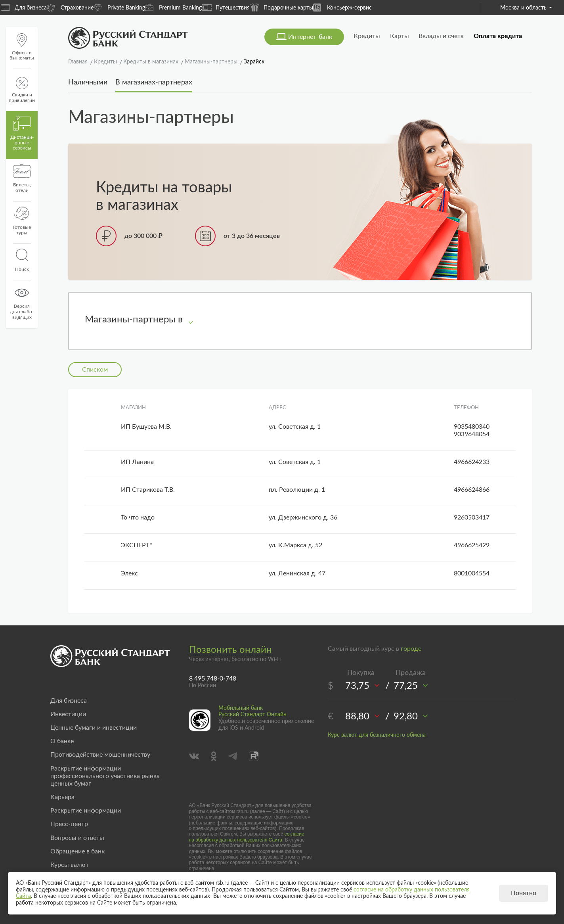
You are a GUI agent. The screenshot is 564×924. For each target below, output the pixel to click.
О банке (62, 741)
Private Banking (119, 7)
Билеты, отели (22, 178)
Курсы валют (70, 865)
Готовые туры (22, 221)
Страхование (70, 7)
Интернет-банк (310, 37)
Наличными (88, 82)
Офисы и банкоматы (22, 47)
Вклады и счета (441, 36)
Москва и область (526, 8)
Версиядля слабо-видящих (22, 303)
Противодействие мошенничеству (100, 755)
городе (411, 649)
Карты (400, 36)
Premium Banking (173, 7)
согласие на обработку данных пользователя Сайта (247, 837)
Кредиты (367, 36)
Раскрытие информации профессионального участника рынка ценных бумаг (105, 776)
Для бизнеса (24, 8)
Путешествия (226, 8)
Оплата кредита (498, 36)
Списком (95, 370)
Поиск (22, 260)
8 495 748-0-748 (213, 679)
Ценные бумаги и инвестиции (94, 728)
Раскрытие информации (86, 811)
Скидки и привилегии (22, 90)
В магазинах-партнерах (154, 82)
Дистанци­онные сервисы (22, 134)
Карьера (62, 797)
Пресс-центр (69, 824)
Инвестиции (68, 714)
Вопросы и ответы (77, 838)
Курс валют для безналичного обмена (377, 735)
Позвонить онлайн (230, 650)
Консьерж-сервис (342, 7)
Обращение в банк (77, 851)
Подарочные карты (281, 7)
